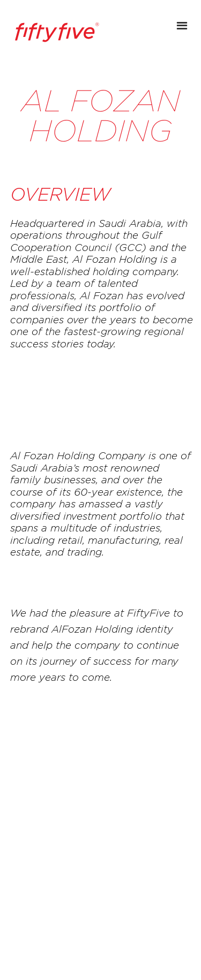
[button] (183, 19)
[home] (54, 32)
